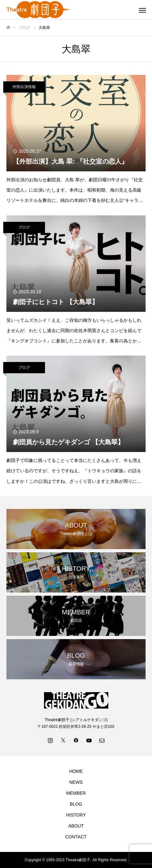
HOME (76, 771)
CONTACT (76, 837)
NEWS (76, 782)
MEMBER (76, 793)
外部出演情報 (24, 87)
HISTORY (76, 815)
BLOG (76, 804)
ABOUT (76, 826)
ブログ (24, 227)
